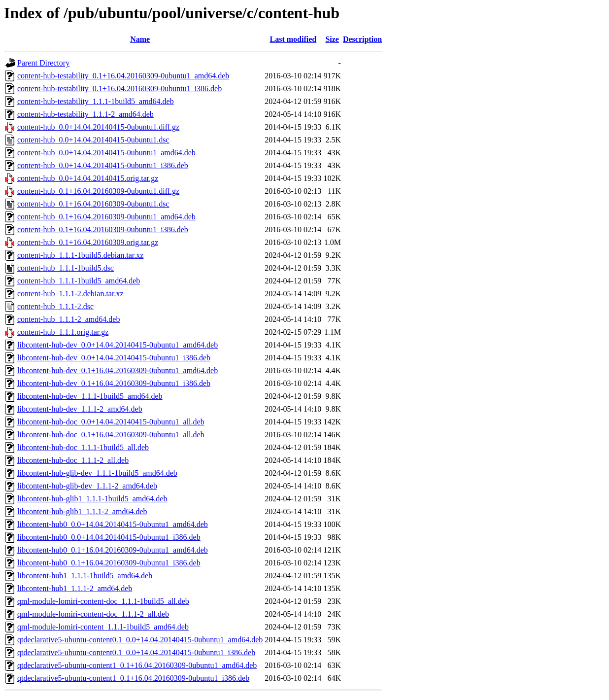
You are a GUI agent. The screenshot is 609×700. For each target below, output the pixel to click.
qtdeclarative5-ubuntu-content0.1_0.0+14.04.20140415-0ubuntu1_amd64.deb (140, 640)
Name (140, 39)
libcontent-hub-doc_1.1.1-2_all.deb (73, 460)
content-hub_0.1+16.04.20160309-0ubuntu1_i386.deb (103, 229)
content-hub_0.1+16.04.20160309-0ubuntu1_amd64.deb (106, 217)
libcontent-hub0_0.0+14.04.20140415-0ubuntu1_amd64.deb (113, 524)
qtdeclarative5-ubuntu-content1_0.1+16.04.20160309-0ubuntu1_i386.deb (133, 678)
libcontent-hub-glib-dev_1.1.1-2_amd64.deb (87, 486)
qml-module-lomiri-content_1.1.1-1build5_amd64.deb (103, 627)
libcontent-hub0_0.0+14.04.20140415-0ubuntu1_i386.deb (109, 537)
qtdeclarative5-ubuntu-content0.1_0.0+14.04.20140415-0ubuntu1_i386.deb (136, 652)
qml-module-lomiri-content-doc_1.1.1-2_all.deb (93, 614)
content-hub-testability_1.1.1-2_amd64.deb (85, 114)
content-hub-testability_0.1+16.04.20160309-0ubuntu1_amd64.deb (123, 76)
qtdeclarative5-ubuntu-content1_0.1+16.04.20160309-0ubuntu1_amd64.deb (137, 665)
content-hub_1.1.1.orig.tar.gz (63, 332)
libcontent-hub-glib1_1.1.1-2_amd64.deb (82, 511)
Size (332, 39)
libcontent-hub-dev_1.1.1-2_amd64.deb (80, 409)
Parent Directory (43, 63)
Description (362, 39)
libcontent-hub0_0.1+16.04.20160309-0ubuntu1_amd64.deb (113, 550)
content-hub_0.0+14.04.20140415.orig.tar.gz (88, 178)
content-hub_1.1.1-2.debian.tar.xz (70, 294)
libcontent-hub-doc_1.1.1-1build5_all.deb (83, 447)
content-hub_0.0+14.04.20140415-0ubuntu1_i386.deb (103, 165)
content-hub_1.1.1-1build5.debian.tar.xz (80, 255)
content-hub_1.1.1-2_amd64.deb (68, 319)
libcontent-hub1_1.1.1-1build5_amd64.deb (85, 576)
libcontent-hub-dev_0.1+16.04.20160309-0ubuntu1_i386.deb (114, 383)
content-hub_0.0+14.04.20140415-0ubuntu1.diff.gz (98, 127)
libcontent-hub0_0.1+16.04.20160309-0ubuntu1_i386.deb (109, 563)
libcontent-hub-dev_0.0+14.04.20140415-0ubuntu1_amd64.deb (118, 345)
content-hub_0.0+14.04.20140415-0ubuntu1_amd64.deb (106, 153)
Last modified (293, 39)
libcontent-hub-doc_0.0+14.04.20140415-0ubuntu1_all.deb (111, 422)
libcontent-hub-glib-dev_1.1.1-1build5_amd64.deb (97, 473)
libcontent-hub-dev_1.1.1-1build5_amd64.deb (90, 396)
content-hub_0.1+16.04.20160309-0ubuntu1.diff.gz (98, 191)
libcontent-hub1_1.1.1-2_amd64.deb (75, 588)
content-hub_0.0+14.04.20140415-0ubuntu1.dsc (93, 140)
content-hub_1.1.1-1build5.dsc (66, 268)
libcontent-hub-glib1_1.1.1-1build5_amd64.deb (92, 499)
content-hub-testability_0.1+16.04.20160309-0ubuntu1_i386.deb (119, 88)
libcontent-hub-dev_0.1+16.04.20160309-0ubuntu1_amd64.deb (118, 370)
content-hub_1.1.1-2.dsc (55, 306)
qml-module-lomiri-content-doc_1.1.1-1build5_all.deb (103, 601)
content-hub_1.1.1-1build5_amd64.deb (79, 281)
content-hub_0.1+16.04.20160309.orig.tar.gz (88, 242)
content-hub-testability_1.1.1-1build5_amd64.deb (96, 101)
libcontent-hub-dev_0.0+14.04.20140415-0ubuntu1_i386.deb (114, 358)
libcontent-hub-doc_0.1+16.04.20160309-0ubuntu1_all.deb (111, 435)
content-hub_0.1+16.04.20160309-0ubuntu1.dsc (93, 204)
